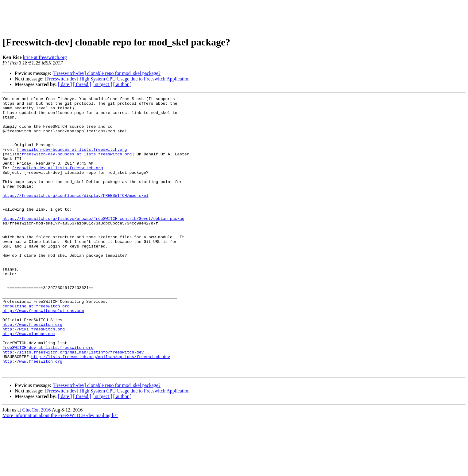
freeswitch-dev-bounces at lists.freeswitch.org (72, 160)
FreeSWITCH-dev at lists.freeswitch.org (48, 398)
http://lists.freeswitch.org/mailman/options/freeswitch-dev (101, 409)
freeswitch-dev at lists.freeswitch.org (57, 182)
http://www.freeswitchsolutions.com (43, 354)
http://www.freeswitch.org (32, 370)
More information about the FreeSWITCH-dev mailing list (60, 471)
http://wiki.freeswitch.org (34, 376)
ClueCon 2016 (36, 465)
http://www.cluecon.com (29, 381)
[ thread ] (82, 84)
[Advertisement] (234, 16)
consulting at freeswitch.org (36, 348)
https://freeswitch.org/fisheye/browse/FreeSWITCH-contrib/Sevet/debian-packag (93, 243)
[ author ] (122, 84)
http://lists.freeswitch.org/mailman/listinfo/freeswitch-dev (73, 404)
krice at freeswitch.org (45, 57)
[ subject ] (102, 84)
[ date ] (65, 84)
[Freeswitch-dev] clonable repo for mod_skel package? (106, 73)
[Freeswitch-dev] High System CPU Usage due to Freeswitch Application (117, 79)
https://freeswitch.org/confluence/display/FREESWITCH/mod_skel (75, 216)
